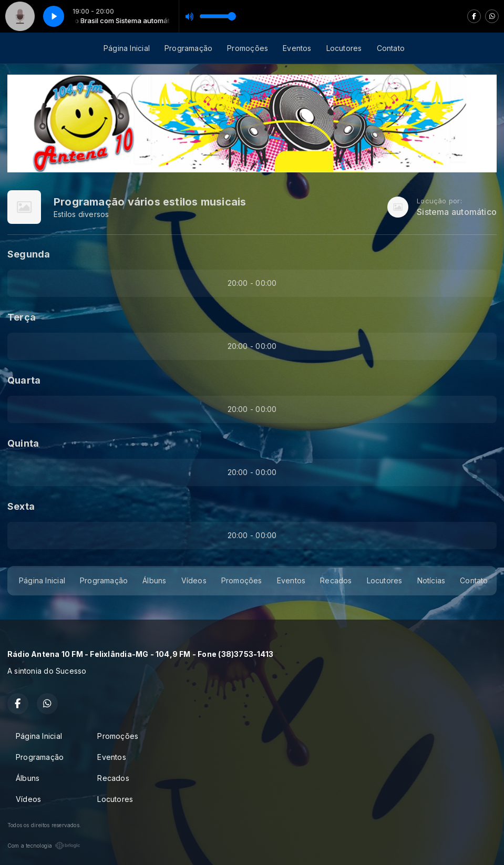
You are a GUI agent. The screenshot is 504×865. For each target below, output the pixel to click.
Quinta (23, 443)
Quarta (24, 380)
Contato (391, 48)
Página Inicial (127, 48)
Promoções (248, 48)
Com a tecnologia (44, 846)
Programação (188, 48)
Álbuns (154, 580)
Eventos (297, 48)
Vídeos (194, 580)
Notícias (431, 580)
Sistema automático (457, 212)
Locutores (344, 48)
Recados (336, 580)
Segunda (29, 254)
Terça (22, 317)
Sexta (21, 506)
